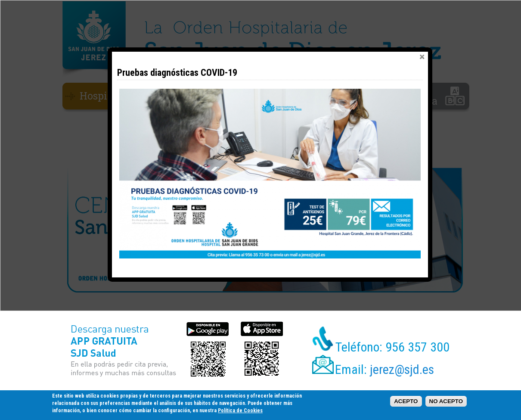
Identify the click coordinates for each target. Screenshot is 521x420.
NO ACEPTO (446, 401)
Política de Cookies (240, 411)
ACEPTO (406, 401)
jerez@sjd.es (402, 369)
